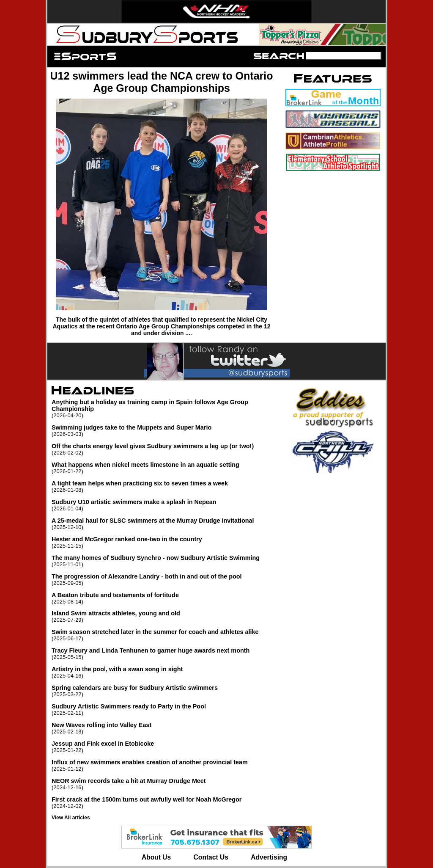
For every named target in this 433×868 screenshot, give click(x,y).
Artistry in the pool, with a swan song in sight (166, 672)
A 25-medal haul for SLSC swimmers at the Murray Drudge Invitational (166, 524)
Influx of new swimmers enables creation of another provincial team (166, 765)
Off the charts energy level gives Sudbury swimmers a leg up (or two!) (166, 449)
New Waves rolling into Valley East (166, 728)
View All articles (71, 818)
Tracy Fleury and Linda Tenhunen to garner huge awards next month (166, 654)
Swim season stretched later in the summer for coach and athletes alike (166, 635)
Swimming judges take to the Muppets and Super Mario (166, 431)
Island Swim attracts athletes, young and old (166, 616)
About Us (156, 857)
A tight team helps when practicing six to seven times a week (166, 486)
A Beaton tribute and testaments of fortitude (166, 598)
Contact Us (211, 857)
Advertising (269, 857)
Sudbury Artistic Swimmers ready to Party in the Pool (166, 710)
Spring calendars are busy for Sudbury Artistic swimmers (166, 691)
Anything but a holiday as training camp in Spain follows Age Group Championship (166, 409)
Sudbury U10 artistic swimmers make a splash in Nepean (166, 505)
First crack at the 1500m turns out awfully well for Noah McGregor (166, 803)
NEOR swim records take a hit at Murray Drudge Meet (166, 784)
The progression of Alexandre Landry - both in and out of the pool (166, 580)
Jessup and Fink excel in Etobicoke (166, 747)
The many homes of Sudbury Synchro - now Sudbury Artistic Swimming (166, 561)
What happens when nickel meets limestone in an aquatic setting (166, 468)
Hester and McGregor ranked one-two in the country (166, 542)
